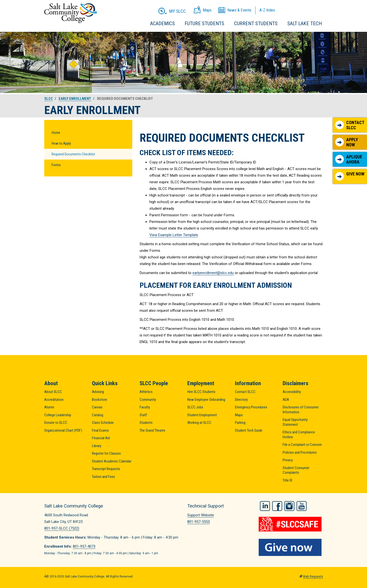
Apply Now (347, 142)
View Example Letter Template (174, 235)
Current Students (256, 23)
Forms (56, 165)
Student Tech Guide (249, 430)
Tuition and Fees (103, 477)
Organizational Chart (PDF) (63, 430)
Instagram (289, 505)
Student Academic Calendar (112, 461)
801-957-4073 (84, 546)
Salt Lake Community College (71, 13)
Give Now (350, 176)
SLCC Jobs (195, 407)
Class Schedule (103, 423)
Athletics (146, 392)
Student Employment (202, 415)
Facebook (277, 505)
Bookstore (100, 400)
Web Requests (313, 576)
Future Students (204, 23)
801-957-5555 (199, 522)
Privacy (288, 460)
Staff (143, 415)
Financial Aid (101, 438)
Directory (241, 400)
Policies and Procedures (300, 452)
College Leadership (58, 415)
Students (146, 423)
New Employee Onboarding (206, 400)
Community (148, 400)
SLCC (49, 99)
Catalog (98, 415)
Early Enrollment (75, 99)
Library (97, 446)
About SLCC (53, 392)
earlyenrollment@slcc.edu (213, 273)
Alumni (49, 407)
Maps (239, 415)
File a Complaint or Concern (302, 445)
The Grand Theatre (152, 430)
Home (56, 133)
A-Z (267, 10)
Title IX (287, 480)
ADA (286, 400)
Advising (98, 392)
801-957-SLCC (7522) (62, 528)
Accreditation (54, 400)
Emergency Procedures (251, 407)
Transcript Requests (106, 469)
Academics (162, 23)
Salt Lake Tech (305, 23)
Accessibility (292, 392)
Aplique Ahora (349, 159)
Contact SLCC (350, 125)
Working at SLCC (199, 423)
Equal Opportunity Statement (295, 422)
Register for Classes (106, 453)
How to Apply (61, 143)
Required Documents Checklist (73, 154)
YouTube (302, 505)
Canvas (97, 407)
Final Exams (100, 430)
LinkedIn (265, 505)
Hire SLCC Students (201, 392)
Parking (240, 423)
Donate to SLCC (56, 423)
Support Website (201, 515)
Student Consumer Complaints (296, 470)
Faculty (145, 407)
